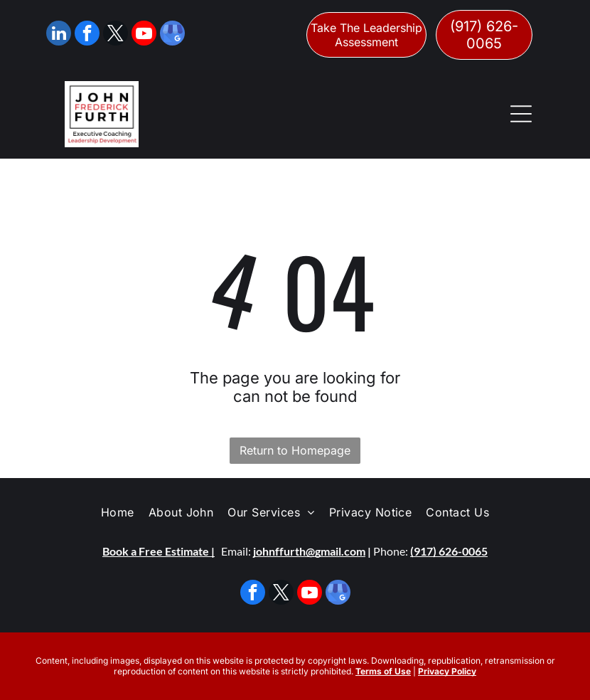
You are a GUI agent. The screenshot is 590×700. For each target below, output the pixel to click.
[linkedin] (59, 35)
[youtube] (144, 35)
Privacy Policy (447, 671)
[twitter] (116, 35)
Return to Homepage (295, 450)
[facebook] (87, 35)
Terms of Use (383, 671)
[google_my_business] (172, 35)
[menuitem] (118, 512)
